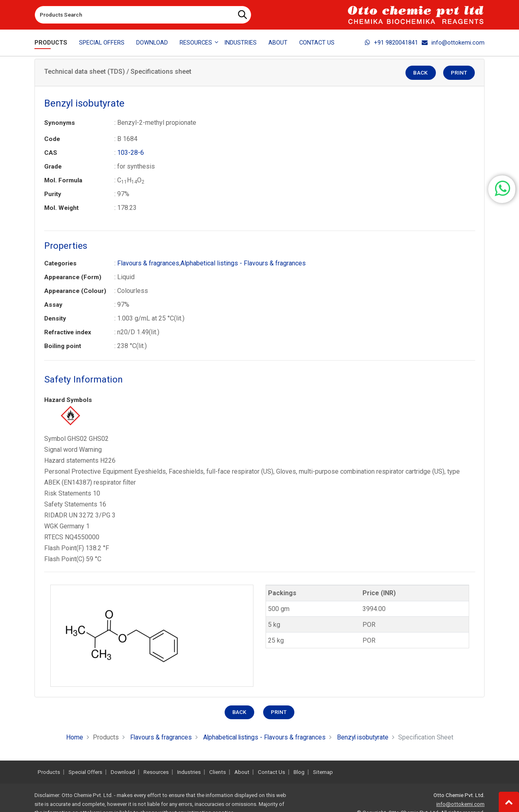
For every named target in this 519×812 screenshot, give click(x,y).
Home (72, 737)
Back (423, 73)
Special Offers (102, 43)
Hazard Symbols (68, 400)
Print (460, 73)
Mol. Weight (61, 208)
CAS (51, 153)
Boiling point (63, 346)
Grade (53, 167)
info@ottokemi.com (453, 43)
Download (152, 43)
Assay (53, 305)
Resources (156, 772)
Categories (60, 263)
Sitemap (323, 772)
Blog (299, 772)
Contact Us (317, 43)
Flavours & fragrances (148, 263)
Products (51, 43)
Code (52, 139)
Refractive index (68, 332)
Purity (53, 194)
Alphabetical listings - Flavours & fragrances (243, 263)
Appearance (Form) (73, 277)
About (278, 43)
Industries (240, 43)
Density (55, 318)
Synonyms (60, 123)
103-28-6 (131, 153)
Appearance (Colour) (75, 291)
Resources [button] (196, 43)
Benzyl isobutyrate (364, 737)
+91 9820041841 (391, 43)
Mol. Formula (63, 180)
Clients (218, 772)
